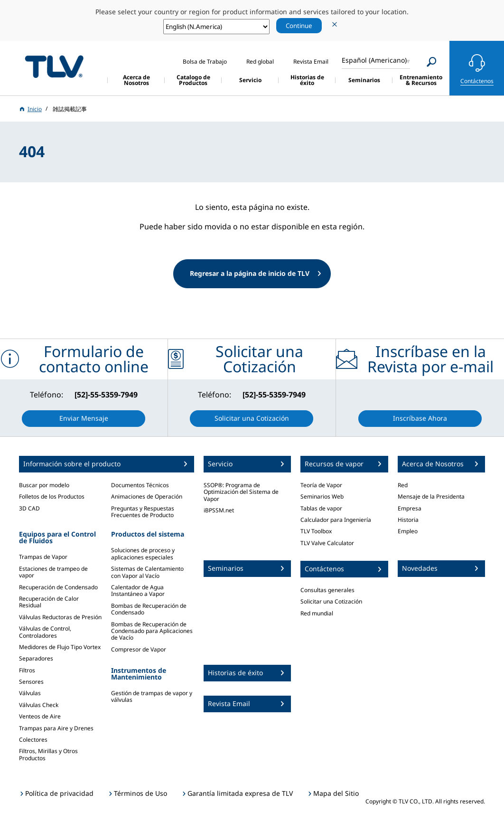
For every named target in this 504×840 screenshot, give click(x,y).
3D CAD (29, 508)
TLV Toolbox (316, 531)
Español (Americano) (374, 60)
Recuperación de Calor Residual (49, 602)
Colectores (33, 740)
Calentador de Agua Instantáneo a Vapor (138, 590)
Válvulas (30, 693)
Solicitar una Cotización (331, 601)
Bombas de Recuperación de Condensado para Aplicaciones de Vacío (152, 631)
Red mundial (317, 613)
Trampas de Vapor (43, 557)
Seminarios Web (322, 496)
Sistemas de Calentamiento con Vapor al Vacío (147, 572)
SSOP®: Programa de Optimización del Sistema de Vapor (241, 492)
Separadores (36, 658)
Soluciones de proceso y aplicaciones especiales (143, 553)
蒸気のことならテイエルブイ (54, 67)
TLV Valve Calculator (327, 543)
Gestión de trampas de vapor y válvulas (152, 696)
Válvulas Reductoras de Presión (60, 617)
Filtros (27, 670)
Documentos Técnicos (140, 485)
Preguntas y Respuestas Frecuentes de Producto (143, 512)
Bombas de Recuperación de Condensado (149, 609)
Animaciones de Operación (147, 496)
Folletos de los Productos (52, 496)
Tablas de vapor (321, 508)
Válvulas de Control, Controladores (45, 632)
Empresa (410, 508)
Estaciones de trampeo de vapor (53, 572)
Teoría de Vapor (321, 485)
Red (403, 485)
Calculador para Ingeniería (336, 520)
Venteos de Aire (40, 716)
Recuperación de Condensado (58, 587)
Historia (408, 520)
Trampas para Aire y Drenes (56, 728)
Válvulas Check (39, 705)
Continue (299, 26)
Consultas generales (327, 590)
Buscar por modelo (44, 485)
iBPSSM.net (219, 510)
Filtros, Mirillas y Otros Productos (48, 754)
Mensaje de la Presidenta (431, 496)
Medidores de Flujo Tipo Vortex (60, 647)
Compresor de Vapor (139, 649)
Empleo (408, 531)
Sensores (31, 682)
